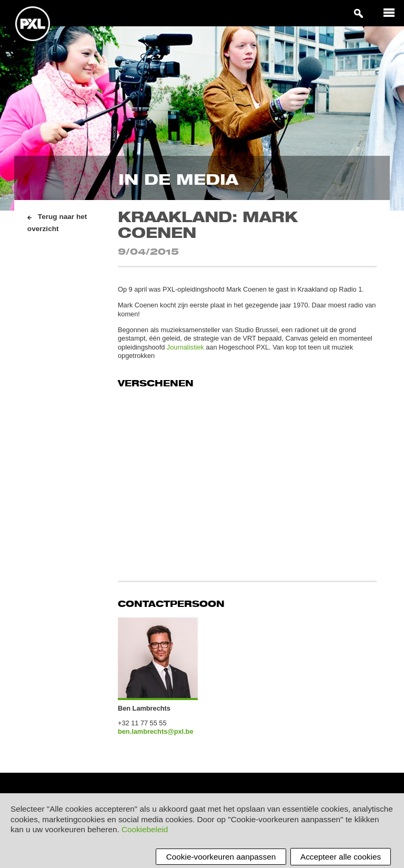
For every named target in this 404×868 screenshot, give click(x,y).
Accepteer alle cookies (341, 857)
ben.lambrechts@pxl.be (156, 731)
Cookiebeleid (145, 830)
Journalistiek (185, 347)
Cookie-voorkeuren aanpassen (221, 857)
